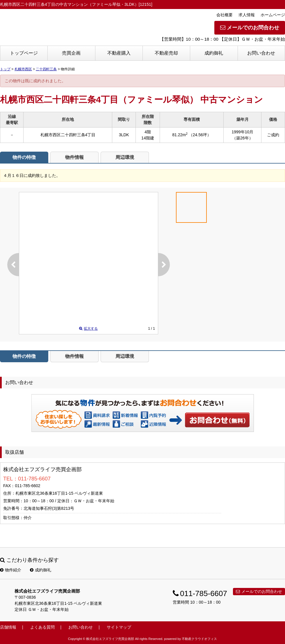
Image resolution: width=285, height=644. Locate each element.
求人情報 (247, 15)
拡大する (88, 329)
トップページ (24, 53)
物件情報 (74, 157)
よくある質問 (42, 627)
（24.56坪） (200, 135)
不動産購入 (119, 53)
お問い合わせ (261, 53)
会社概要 (225, 15)
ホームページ (273, 15)
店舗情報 (8, 627)
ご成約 (273, 135)
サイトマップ (119, 627)
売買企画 (71, 53)
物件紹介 (11, 570)
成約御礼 (214, 53)
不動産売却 (166, 53)
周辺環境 (125, 157)
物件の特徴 (24, 157)
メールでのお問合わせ (250, 28)
